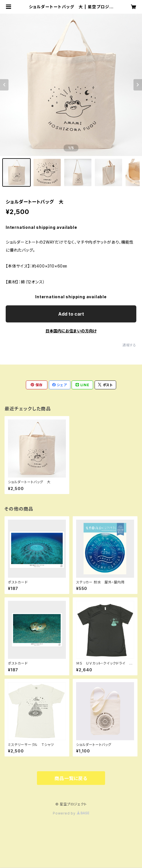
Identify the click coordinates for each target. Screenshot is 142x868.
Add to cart (71, 314)
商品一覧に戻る (71, 778)
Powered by (71, 813)
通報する (129, 345)
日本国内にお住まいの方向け (71, 331)
